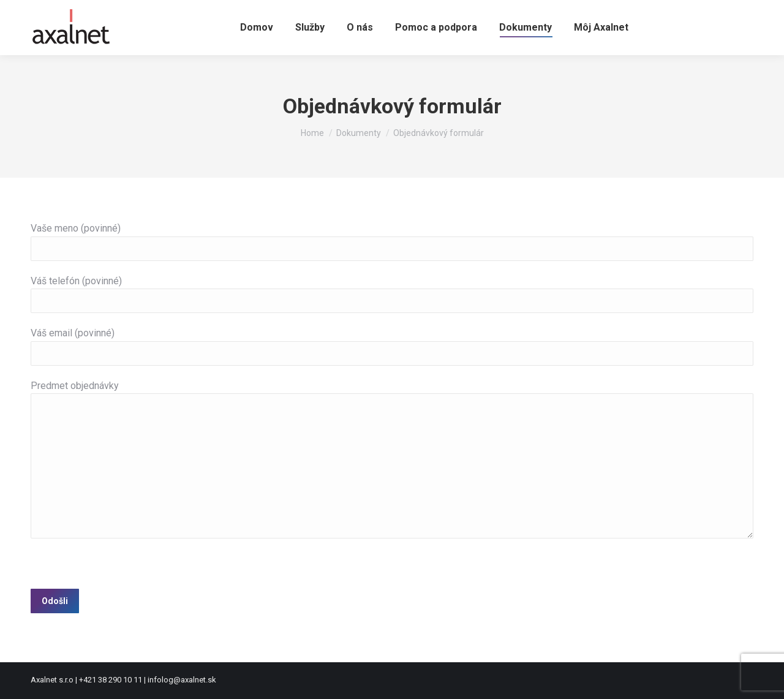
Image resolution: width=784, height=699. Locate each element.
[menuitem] (257, 28)
